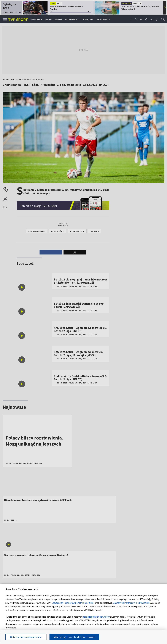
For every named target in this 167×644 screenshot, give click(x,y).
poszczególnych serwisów (96, 617)
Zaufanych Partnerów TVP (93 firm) (132, 603)
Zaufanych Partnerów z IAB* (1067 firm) (73, 603)
